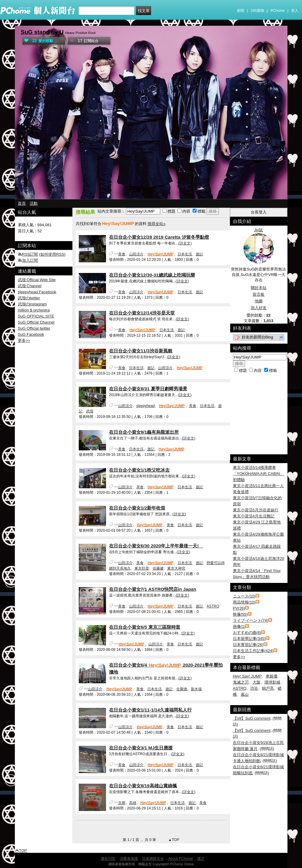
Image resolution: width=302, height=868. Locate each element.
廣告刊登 (108, 859)
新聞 (241, 11)
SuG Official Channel (36, 322)
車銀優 (272, 676)
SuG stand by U (42, 32)
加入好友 (259, 308)
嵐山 (245, 694)
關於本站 (259, 288)
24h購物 (257, 11)
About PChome (180, 859)
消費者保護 (129, 859)
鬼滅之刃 (241, 682)
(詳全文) (185, 243)
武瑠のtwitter (29, 298)
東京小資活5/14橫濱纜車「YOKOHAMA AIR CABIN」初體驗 (258, 474)
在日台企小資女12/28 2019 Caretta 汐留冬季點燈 (159, 237)
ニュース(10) (244, 596)
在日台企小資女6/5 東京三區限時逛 (145, 627)
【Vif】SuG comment (252, 718)
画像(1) (239, 626)
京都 (122, 803)
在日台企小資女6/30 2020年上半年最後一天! (156, 546)
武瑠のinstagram (32, 304)
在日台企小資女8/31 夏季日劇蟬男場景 (148, 389)
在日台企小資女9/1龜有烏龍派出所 (144, 432)
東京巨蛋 (142, 568)
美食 (122, 254)
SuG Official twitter (34, 328)
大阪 (257, 682)
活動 (34, 203)
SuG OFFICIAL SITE (36, 316)
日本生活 (185, 254)
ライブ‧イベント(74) (251, 620)
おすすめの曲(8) (247, 632)
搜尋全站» (156, 224)
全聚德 (182, 689)
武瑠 (90, 411)
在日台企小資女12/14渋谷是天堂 (142, 313)
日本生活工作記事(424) (253, 651)
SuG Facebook (31, 334)
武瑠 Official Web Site (37, 280)
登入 (295, 11)
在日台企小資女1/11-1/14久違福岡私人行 (150, 710)
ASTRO (213, 606)
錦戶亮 (268, 688)
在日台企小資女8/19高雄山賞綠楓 (143, 786)
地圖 (259, 301)
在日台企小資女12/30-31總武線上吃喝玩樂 (152, 275)
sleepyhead (146, 406)
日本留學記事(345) (249, 639)
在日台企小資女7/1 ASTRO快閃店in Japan (153, 589)
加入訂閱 (30, 260)
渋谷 (254, 688)
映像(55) (240, 614)
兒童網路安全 (153, 859)
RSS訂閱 (30, 254)
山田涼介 (136, 254)
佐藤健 (158, 568)
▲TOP (173, 840)
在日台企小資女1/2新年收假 (137, 508)
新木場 (196, 689)
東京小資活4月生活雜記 (254, 516)
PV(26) (239, 608)
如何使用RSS (52, 254)
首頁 (22, 203)
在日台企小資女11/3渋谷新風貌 (141, 351)
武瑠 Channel (30, 286)
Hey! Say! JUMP (247, 676)
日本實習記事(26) (248, 645)
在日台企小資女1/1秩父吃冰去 (139, 470)
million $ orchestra (34, 310)
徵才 (201, 859)
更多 (239, 657)
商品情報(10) (244, 602)
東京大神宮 (176, 568)
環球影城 (272, 682)
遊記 (199, 254)
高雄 (133, 803)
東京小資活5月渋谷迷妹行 (256, 510)
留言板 (259, 294)
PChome (278, 11)
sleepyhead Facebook (37, 292)
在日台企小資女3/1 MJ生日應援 (141, 748)
